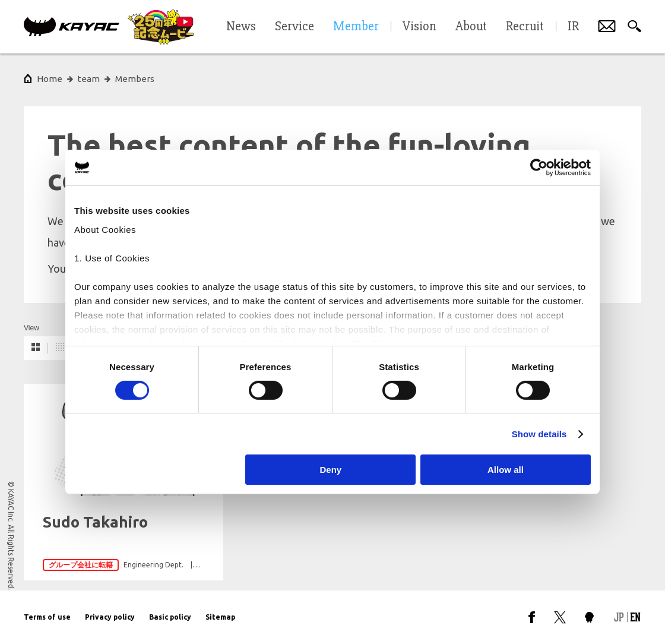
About (471, 27)
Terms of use (47, 617)
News (241, 27)
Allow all (506, 470)
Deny (331, 470)
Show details (539, 434)
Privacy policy (110, 617)
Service (294, 27)
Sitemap (220, 617)
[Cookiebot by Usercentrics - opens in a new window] (539, 168)
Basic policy (170, 617)
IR (573, 27)
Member (356, 27)
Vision (419, 27)
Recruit (525, 27)
